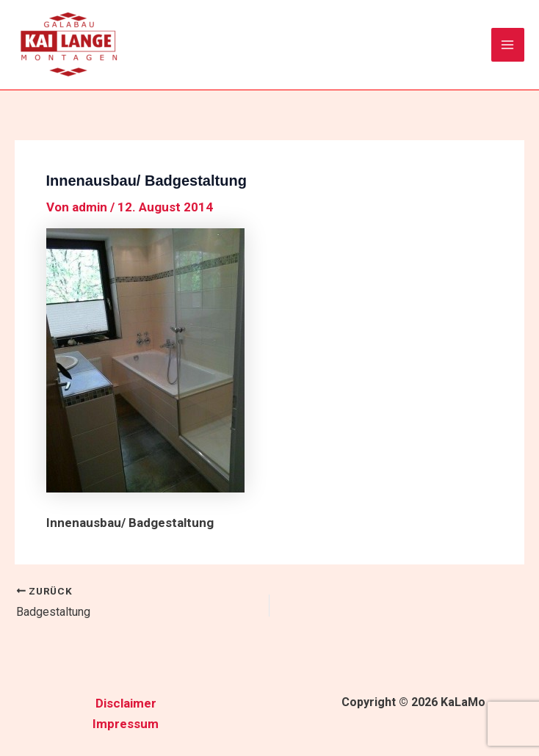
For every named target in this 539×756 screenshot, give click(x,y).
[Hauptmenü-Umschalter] (508, 45)
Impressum (126, 724)
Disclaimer (126, 703)
